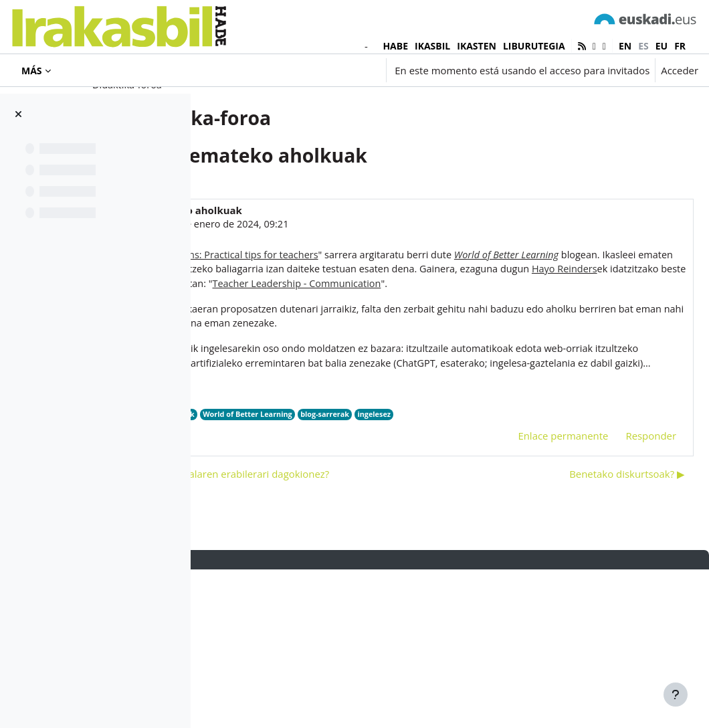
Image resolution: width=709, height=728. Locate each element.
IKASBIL (432, 46)
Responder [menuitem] (619, 569)
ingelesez (586, 548)
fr (680, 46)
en (625, 46)
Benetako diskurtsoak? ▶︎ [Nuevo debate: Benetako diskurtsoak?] (595, 632)
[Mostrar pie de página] (676, 695)
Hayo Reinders (330, 548)
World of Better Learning (455, 548)
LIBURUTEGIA (534, 46)
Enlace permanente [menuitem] (531, 569)
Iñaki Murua (300, 278)
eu (662, 46)
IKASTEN (477, 46)
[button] (301, 70)
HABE (395, 46)
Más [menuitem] (32, 71)
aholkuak (383, 548)
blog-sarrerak (535, 548)
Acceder (680, 70)
